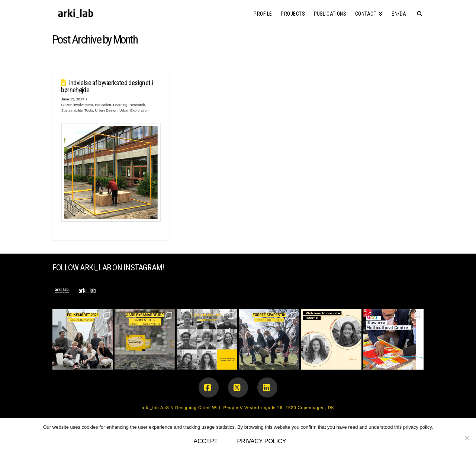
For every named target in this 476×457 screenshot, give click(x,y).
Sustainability (72, 110)
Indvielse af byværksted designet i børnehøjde (107, 86)
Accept (206, 441)
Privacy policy (262, 441)
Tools (89, 110)
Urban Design (106, 110)
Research (137, 105)
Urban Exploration (134, 110)
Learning (120, 105)
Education (103, 105)
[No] (467, 438)
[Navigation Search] (417, 11)
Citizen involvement (77, 105)
